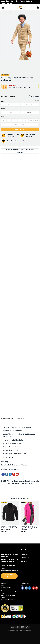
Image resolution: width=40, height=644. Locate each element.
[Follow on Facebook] (3, 474)
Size (3, 116)
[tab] (7, 419)
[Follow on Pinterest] (14, 474)
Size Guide (34, 96)
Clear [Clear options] (37, 100)
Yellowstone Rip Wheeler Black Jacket (10, 529)
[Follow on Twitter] (10, 474)
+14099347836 (13, 469)
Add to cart (20, 129)
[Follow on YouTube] (17, 474)
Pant (3, 101)
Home (3, 13)
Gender (4, 109)
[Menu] (3, 8)
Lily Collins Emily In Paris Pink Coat (29, 529)
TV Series (9, 13)
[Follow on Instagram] (7, 474)
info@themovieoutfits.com (18, 465)
